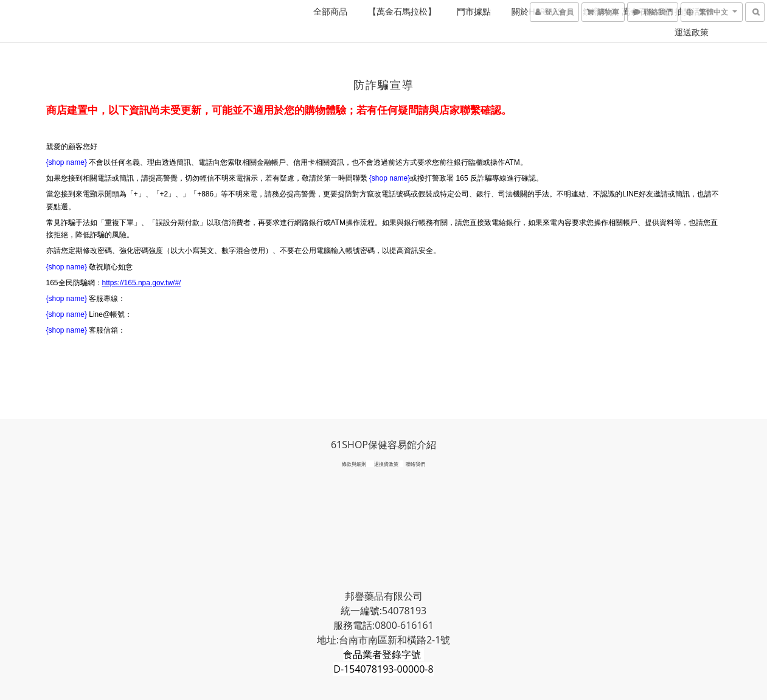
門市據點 (474, 11)
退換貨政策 (386, 464)
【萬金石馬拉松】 (402, 11)
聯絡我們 (415, 464)
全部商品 (330, 11)
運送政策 (692, 32)
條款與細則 (354, 464)
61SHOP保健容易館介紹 (383, 445)
